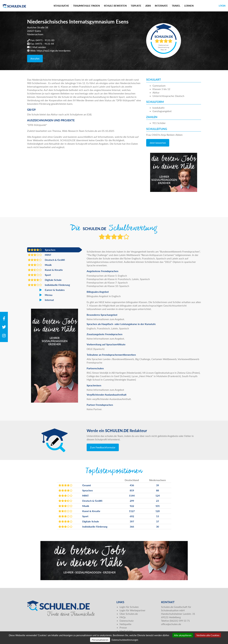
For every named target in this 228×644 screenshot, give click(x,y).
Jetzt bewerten (158, 143)
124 (158, 496)
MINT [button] (40, 255)
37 (157, 521)
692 (132, 516)
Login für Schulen (129, 607)
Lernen (189, 6)
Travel (176, 6)
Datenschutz (127, 621)
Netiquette (125, 624)
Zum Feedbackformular (103, 447)
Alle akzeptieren (183, 635)
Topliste (136, 6)
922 (132, 506)
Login (222, 6)
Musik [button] (40, 265)
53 (157, 516)
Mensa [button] (40, 295)
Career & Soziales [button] (46, 290)
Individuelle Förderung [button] (49, 285)
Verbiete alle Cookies (208, 635)
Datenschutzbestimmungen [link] (125, 640)
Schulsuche (61, 6)
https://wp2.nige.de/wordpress (54, 50)
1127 (132, 511)
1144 (132, 496)
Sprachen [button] (42, 250)
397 (132, 521)
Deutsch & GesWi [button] (46, 260)
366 (132, 527)
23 (157, 501)
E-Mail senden (38, 47)
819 (132, 490)
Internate (161, 6)
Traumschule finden (86, 6)
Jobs (148, 6)
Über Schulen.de (129, 614)
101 (158, 506)
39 (157, 485)
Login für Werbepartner (132, 610)
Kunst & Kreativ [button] (45, 270)
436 (132, 485)
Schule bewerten (115, 6)
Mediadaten (126, 631)
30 (157, 527)
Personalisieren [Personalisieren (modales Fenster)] (100, 640)
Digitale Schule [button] (45, 280)
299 (132, 501)
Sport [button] (39, 275)
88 (157, 490)
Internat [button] (41, 300)
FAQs (123, 617)
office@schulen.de (171, 624)
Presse (123, 627)
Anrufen (35, 58)
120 (158, 511)
